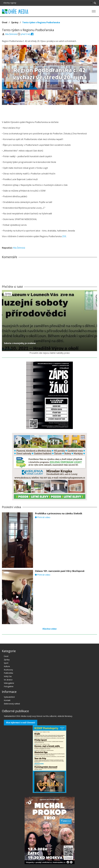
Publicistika (8, 673)
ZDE (64, 236)
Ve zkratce (8, 680)
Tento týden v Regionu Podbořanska (41, 22)
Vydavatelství (9, 697)
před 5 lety (26, 34)
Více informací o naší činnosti (21, 723)
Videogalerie (9, 683)
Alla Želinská (11, 34)
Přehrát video (43, 517)
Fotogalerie (9, 686)
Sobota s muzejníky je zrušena (20, 343)
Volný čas (8, 676)
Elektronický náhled (12, 704)
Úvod (5, 22)
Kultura (7, 666)
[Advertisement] (49, 112)
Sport (6, 663)
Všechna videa (49, 629)
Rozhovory (8, 670)
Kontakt (7, 700)
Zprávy (15, 22)
